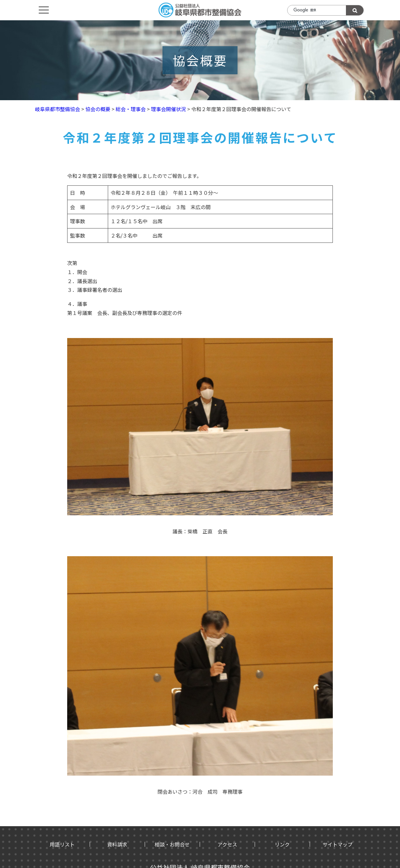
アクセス (227, 844)
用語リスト (62, 844)
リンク (282, 844)
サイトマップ (337, 844)
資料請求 (117, 844)
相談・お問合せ (172, 844)
